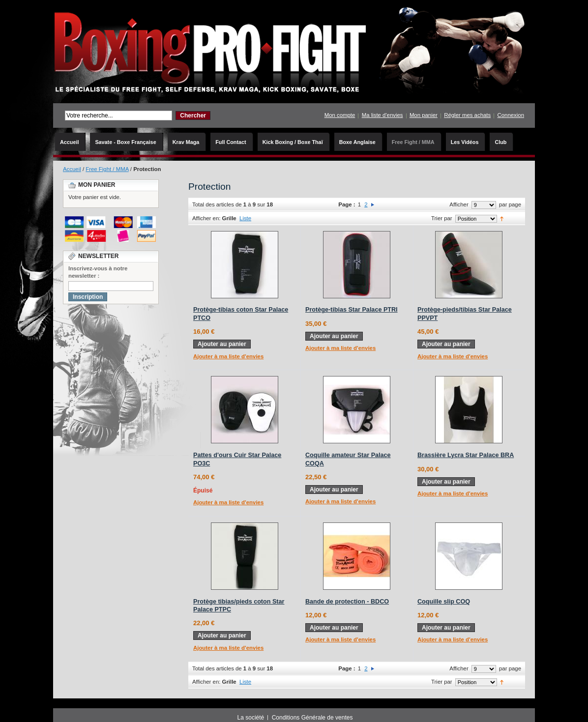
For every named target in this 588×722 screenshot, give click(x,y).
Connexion (511, 115)
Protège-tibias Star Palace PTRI (352, 310)
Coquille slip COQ (444, 602)
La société (251, 718)
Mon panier (424, 115)
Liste (245, 218)
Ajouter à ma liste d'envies (228, 356)
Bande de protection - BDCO (347, 602)
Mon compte (340, 115)
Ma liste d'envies (382, 115)
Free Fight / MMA (107, 169)
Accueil (72, 169)
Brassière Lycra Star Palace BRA (466, 455)
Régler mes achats (467, 115)
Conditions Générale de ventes (312, 718)
